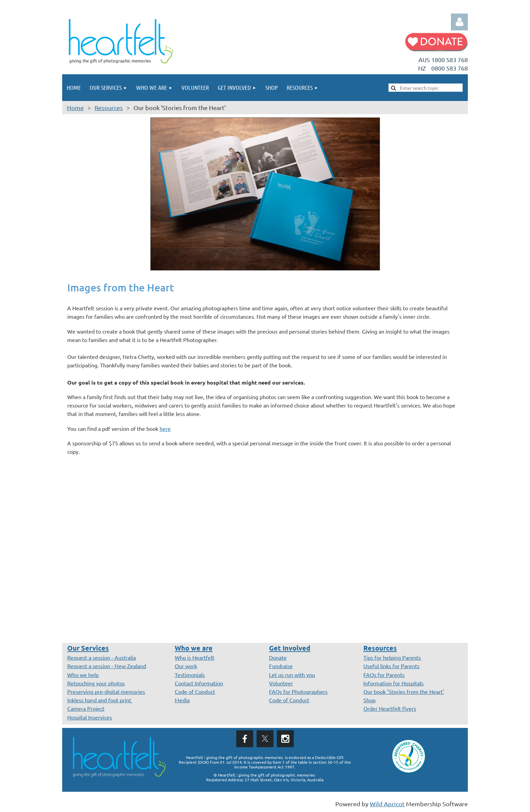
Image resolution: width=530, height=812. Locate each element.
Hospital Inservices (90, 717)
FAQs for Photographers (298, 691)
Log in (459, 22)
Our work (186, 666)
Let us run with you (292, 675)
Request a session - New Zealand (107, 666)
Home (75, 108)
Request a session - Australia (102, 657)
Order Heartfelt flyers (390, 708)
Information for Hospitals (393, 683)
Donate (278, 657)
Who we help (83, 675)
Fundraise (281, 666)
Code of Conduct (195, 691)
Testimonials (190, 675)
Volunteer (281, 683)
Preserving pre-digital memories (106, 691)
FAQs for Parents (384, 675)
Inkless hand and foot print (100, 700)
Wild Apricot (387, 804)
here (165, 428)
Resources (109, 108)
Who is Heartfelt (195, 657)
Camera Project (86, 708)
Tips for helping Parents (392, 657)
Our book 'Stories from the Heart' (404, 691)
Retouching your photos (96, 683)
